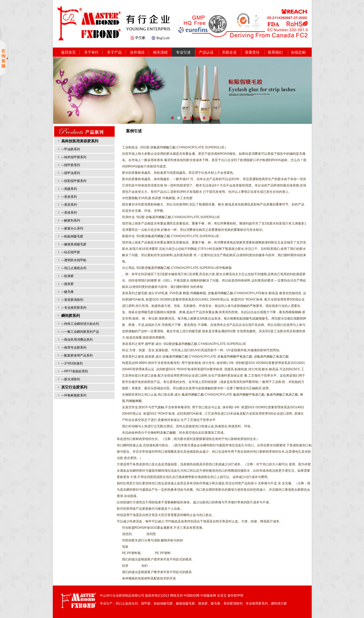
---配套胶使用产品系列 (77, 355)
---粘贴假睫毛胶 (72, 236)
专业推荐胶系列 (257, 603)
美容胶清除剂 (233, 603)
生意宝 (222, 596)
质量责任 (252, 52)
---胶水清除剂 (71, 379)
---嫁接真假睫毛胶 (74, 244)
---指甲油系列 (71, 173)
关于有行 (91, 52)
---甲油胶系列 (71, 149)
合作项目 (137, 52)
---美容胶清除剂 (72, 300)
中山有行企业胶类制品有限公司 (122, 596)
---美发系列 (69, 197)
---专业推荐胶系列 (74, 308)
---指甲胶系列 (71, 165)
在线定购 (298, 52)
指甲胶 (146, 603)
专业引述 (183, 52)
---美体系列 (69, 213)
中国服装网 (208, 596)
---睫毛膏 (68, 292)
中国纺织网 (192, 596)
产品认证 (206, 52)
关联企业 (229, 52)
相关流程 (160, 52)
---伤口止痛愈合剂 (74, 268)
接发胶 (203, 603)
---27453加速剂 (72, 363)
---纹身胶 (68, 276)
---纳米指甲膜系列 (74, 157)
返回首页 (68, 52)
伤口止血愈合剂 (127, 603)
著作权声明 (235, 596)
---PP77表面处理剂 (75, 371)
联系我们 (275, 52)
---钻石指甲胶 (71, 252)
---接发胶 (68, 284)
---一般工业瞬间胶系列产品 (80, 332)
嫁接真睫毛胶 (185, 603)
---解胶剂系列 (71, 221)
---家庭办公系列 (72, 228)
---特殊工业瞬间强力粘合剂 (80, 324)
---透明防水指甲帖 (74, 260)
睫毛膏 (216, 603)
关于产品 (114, 52)
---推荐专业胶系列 (74, 348)
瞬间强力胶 (279, 603)
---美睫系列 (69, 189)
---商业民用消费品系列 (77, 340)
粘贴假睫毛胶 (163, 603)
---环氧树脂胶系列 (74, 395)
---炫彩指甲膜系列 (74, 181)
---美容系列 (69, 205)
